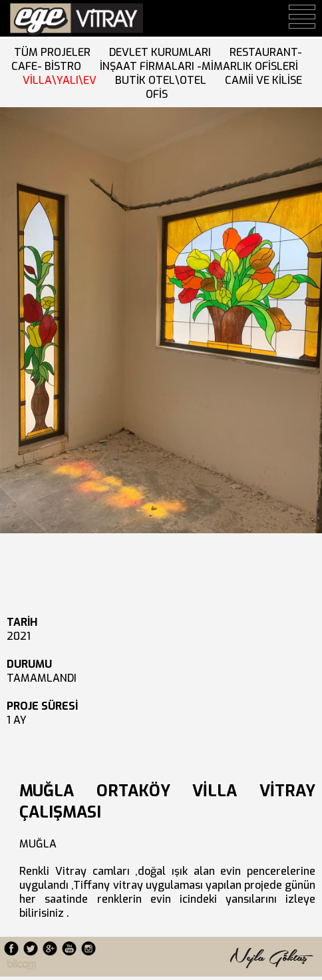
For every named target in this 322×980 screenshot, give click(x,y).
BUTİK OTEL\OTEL (163, 80)
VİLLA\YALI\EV (62, 80)
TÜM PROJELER (55, 52)
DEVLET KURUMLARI (163, 52)
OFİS (159, 94)
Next (15, 328)
